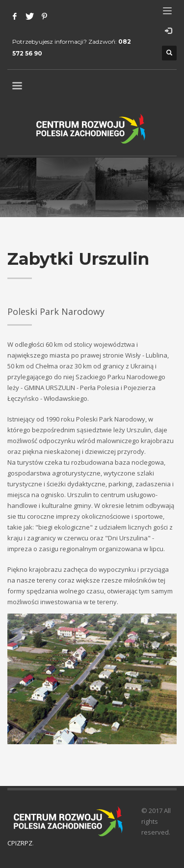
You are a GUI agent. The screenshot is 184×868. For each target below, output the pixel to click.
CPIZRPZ (20, 843)
